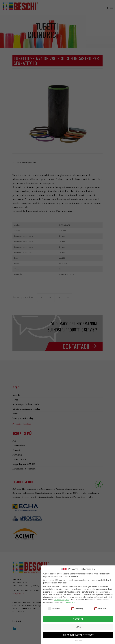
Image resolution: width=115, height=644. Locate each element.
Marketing (77, 609)
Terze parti (100, 609)
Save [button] (78, 627)
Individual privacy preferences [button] (78, 635)
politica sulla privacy (62, 600)
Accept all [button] (78, 619)
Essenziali (54, 609)
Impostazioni (70, 602)
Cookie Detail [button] (78, 641)
